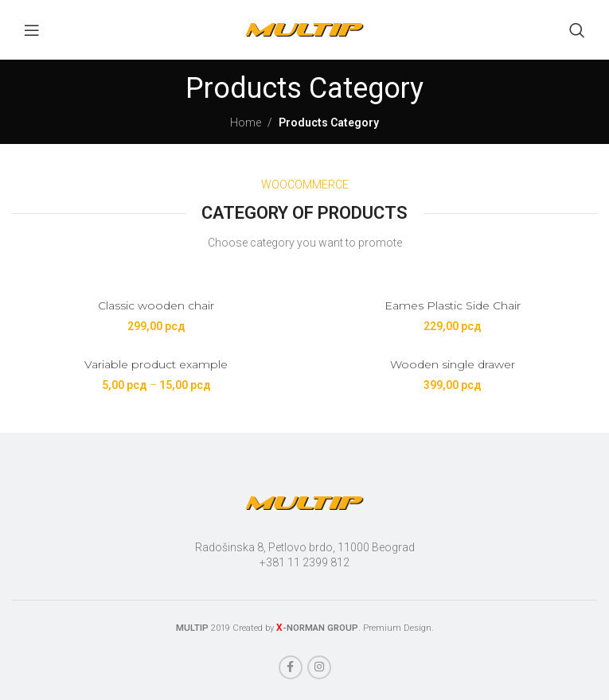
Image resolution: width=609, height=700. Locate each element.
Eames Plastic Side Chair (453, 305)
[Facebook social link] (291, 667)
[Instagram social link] (319, 667)
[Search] (577, 30)
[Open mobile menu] (32, 30)
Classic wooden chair (156, 305)
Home (246, 122)
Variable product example (156, 364)
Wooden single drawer (453, 364)
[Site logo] (305, 29)
